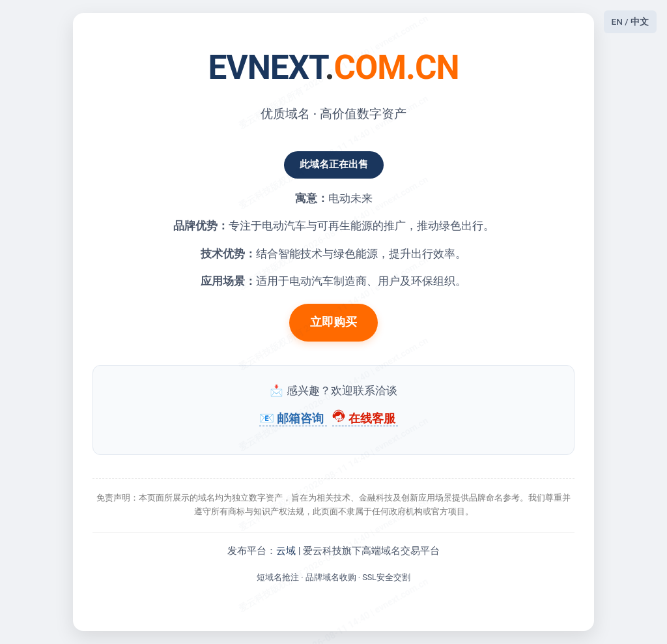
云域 (286, 551)
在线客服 (365, 418)
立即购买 (333, 322)
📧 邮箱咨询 (293, 418)
